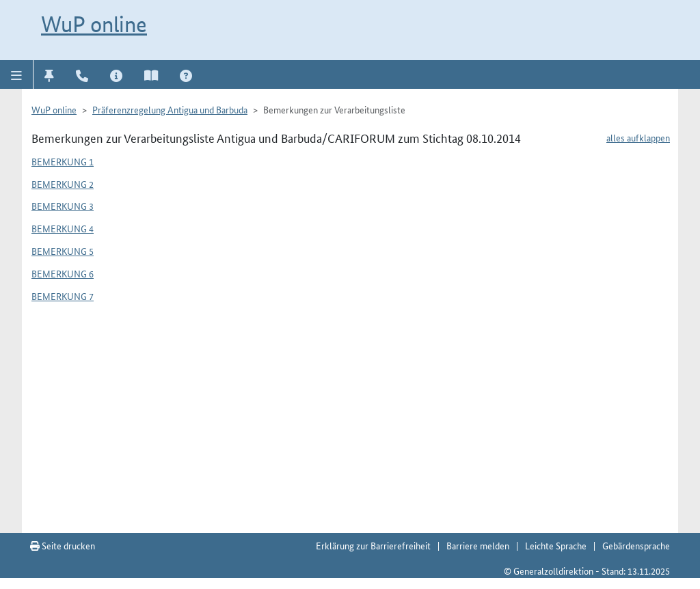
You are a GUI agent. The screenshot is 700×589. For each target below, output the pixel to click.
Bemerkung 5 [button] (63, 251)
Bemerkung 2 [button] (63, 184)
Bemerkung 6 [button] (63, 273)
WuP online (94, 24)
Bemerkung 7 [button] (63, 296)
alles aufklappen (638, 137)
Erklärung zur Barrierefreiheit (373, 545)
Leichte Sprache (556, 545)
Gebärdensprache (636, 545)
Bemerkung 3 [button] (63, 206)
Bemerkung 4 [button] (63, 228)
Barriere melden (478, 545)
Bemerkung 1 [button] (63, 161)
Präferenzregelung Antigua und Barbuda (170, 109)
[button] (17, 74)
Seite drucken (63, 545)
